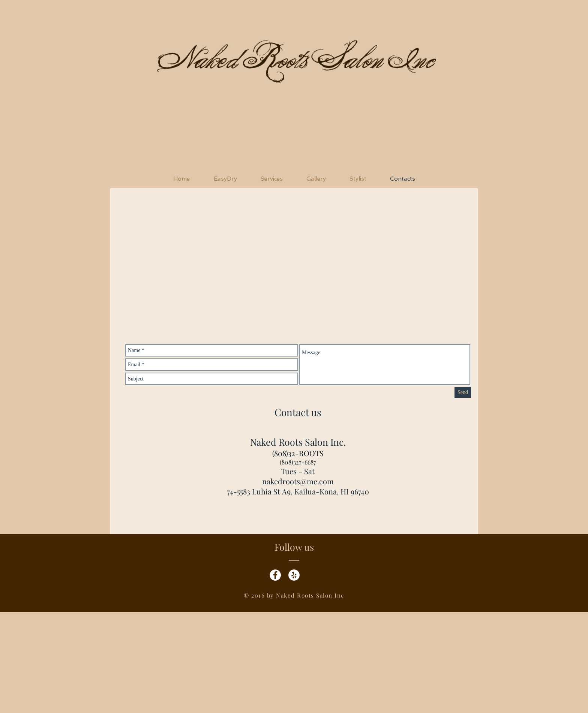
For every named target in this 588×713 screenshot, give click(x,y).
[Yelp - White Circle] (294, 575)
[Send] (463, 392)
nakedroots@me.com (298, 481)
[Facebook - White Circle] (275, 575)
